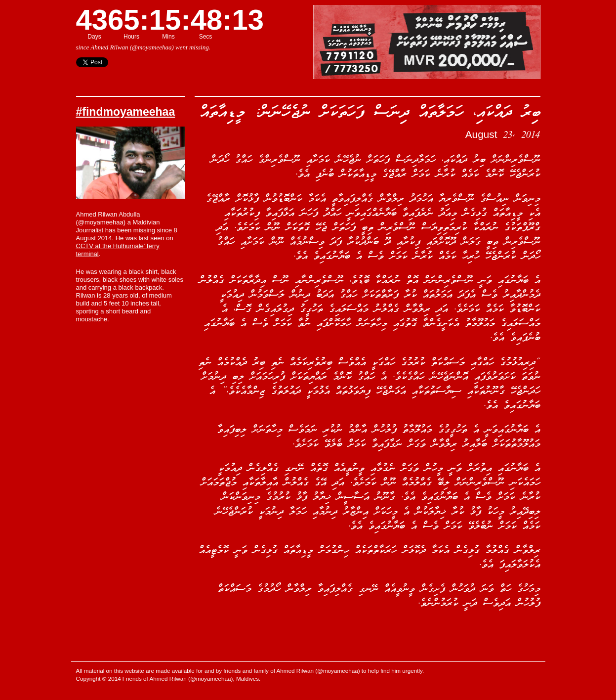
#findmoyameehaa (126, 112)
